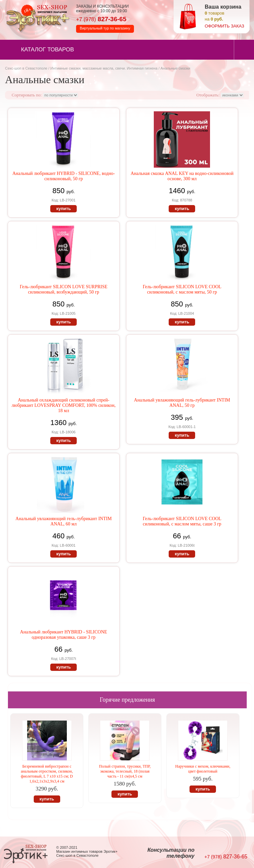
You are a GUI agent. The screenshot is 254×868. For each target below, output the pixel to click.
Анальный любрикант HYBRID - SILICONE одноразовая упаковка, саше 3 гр (64, 635)
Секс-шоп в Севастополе (26, 68)
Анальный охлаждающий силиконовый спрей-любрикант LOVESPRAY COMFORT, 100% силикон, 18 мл (63, 405)
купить (63, 209)
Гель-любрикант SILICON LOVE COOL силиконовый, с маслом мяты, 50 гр (182, 289)
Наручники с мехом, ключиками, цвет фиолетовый (203, 769)
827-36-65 (101, 19)
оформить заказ (224, 26)
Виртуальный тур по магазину (105, 28)
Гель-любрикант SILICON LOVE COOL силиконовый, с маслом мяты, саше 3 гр (182, 521)
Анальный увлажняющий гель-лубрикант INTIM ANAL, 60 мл (64, 521)
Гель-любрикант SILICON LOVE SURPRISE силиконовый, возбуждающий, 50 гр (64, 289)
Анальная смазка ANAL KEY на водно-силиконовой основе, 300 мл (182, 176)
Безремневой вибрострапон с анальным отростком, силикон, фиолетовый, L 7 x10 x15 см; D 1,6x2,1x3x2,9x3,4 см (47, 774)
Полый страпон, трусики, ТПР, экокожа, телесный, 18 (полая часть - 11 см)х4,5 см (125, 771)
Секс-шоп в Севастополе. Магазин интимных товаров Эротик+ (36, 18)
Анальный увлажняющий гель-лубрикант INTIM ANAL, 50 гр (182, 403)
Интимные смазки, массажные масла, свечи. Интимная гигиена (104, 68)
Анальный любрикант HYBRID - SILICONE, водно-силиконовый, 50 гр (63, 176)
